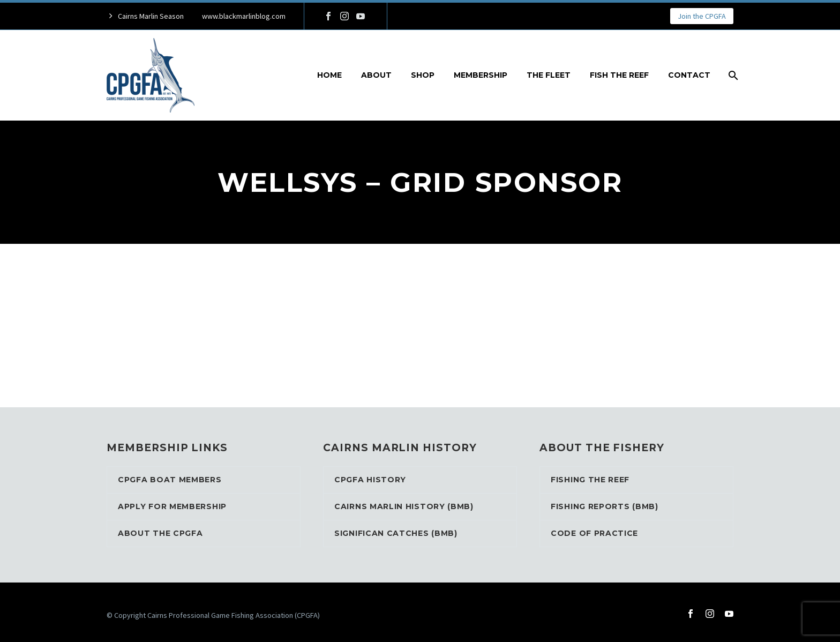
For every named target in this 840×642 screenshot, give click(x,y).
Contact (689, 75)
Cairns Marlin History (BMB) (404, 506)
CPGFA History (370, 480)
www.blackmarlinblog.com (244, 16)
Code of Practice (594, 533)
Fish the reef (619, 75)
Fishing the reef (590, 480)
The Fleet (549, 75)
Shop (423, 75)
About (376, 75)
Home (329, 75)
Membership (481, 75)
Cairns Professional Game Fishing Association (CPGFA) (234, 615)
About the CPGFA (160, 533)
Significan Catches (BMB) (396, 533)
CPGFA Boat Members (170, 480)
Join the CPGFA (702, 16)
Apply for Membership (172, 506)
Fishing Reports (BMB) (605, 506)
